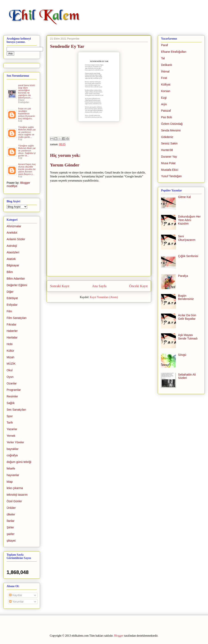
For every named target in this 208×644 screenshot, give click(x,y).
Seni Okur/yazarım (187, 238)
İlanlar (11, 521)
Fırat (164, 78)
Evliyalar (12, 305)
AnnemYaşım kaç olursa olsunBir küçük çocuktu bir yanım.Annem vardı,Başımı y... (27, 169)
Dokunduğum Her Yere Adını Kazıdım (189, 220)
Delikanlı (167, 65)
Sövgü (182, 355)
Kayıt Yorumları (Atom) (104, 297)
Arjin (164, 104)
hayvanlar (13, 475)
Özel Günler (14, 501)
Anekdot (12, 233)
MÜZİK (11, 364)
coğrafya (12, 455)
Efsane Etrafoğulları (174, 52)
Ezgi (164, 98)
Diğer (10, 292)
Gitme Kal (184, 197)
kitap (10, 482)
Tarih (10, 423)
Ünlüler (11, 508)
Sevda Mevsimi (171, 130)
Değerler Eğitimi (17, 285)
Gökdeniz (167, 137)
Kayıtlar (16, 595)
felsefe (11, 468)
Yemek (11, 436)
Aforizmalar (14, 226)
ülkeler (11, 514)
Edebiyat (12, 298)
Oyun (10, 377)
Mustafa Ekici (170, 170)
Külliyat (166, 84)
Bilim (10, 272)
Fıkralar (11, 324)
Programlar (14, 390)
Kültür (10, 351)
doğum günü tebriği (19, 462)
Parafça (183, 276)
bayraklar (13, 449)
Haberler (12, 331)
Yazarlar (12, 429)
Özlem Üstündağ (172, 124)
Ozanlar (12, 383)
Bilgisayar (13, 265)
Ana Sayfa (99, 286)
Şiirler (10, 527)
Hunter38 (167, 150)
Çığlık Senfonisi (188, 256)
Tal (163, 58)
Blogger (119, 636)
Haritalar (12, 337)
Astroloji (12, 246)
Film (9, 311)
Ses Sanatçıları (16, 410)
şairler (11, 534)
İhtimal (165, 71)
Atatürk (11, 259)
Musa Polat (168, 163)
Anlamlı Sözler (16, 239)
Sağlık (11, 403)
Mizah (10, 357)
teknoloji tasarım (17, 495)
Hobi (10, 344)
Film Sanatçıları (17, 318)
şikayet (11, 541)
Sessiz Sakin (169, 143)
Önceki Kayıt (138, 286)
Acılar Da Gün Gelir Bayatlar (187, 317)
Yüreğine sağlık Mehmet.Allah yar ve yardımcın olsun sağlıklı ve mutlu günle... (27, 132)
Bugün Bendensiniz (186, 297)
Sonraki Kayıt (60, 286)
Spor (10, 416)
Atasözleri (13, 252)
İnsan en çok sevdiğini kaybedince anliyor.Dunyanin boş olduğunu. (26, 114)
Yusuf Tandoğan (171, 176)
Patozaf (166, 111)
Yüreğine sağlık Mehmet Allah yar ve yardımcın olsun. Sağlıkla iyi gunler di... (27, 151)
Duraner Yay (169, 157)
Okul (10, 370)
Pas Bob (167, 117)
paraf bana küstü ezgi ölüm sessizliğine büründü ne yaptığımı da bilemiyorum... (27, 91)
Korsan (166, 91)
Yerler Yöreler (15, 442)
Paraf (164, 45)
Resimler (12, 396)
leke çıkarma (15, 488)
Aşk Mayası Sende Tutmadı (188, 337)
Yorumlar (16, 602)
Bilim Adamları (16, 279)
